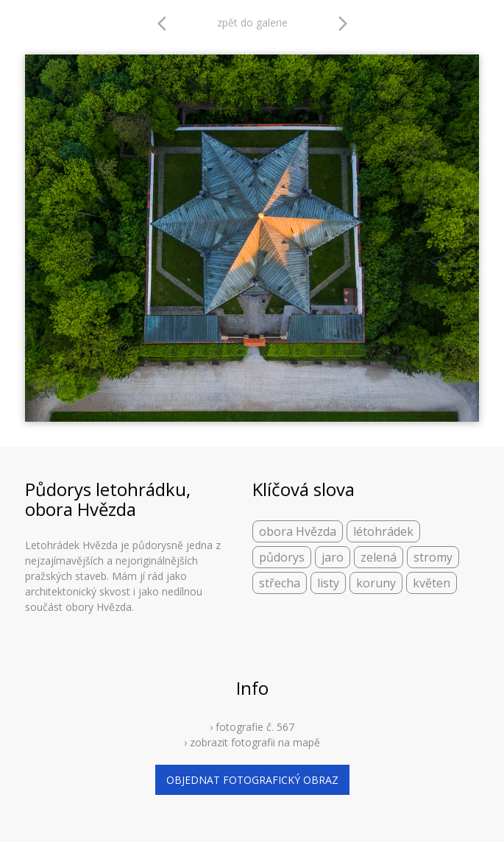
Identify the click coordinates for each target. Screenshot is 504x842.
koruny (376, 583)
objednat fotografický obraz (252, 780)
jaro (333, 557)
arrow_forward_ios (343, 24)
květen (432, 583)
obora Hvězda (298, 531)
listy (328, 583)
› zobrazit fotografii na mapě (252, 742)
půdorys (282, 557)
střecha (280, 583)
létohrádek (383, 531)
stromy (433, 557)
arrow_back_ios (166, 24)
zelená (379, 557)
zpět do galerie (252, 22)
